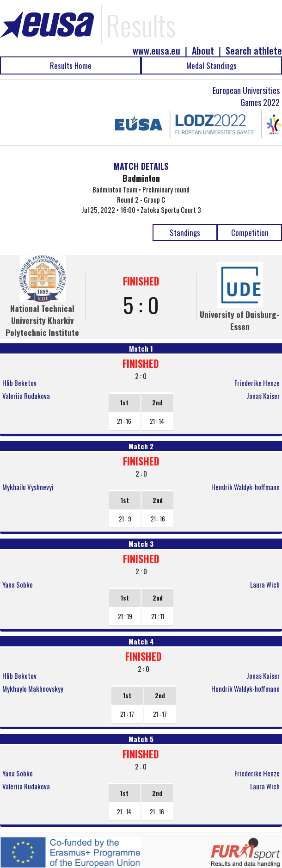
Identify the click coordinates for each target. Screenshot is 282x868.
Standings (185, 232)
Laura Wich (265, 584)
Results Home (71, 65)
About (203, 51)
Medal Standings (211, 65)
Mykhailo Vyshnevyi (28, 487)
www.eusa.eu (156, 51)
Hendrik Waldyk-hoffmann (245, 487)
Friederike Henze (257, 383)
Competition (250, 232)
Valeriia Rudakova (26, 396)
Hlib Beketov (19, 383)
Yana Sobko (18, 584)
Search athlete (254, 51)
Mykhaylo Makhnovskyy (33, 688)
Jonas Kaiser (263, 396)
